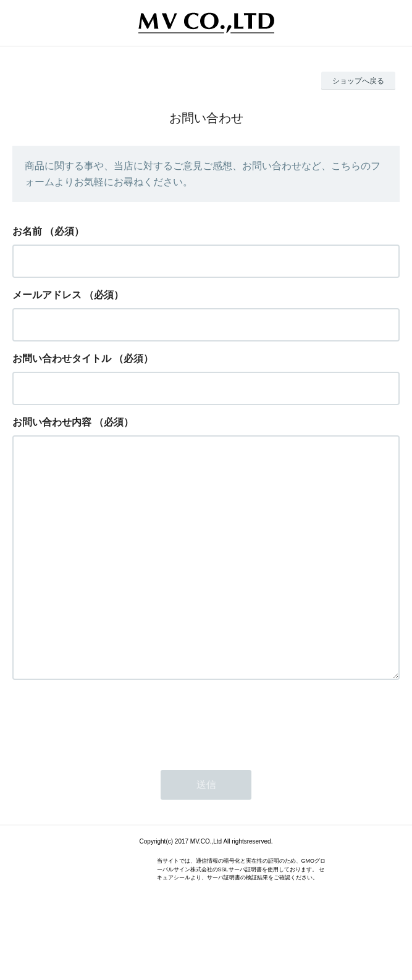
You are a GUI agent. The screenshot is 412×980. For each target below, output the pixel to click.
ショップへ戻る (358, 81)
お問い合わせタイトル (62, 358)
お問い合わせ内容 (52, 422)
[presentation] (106, 771)
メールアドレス (47, 295)
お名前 (27, 231)
